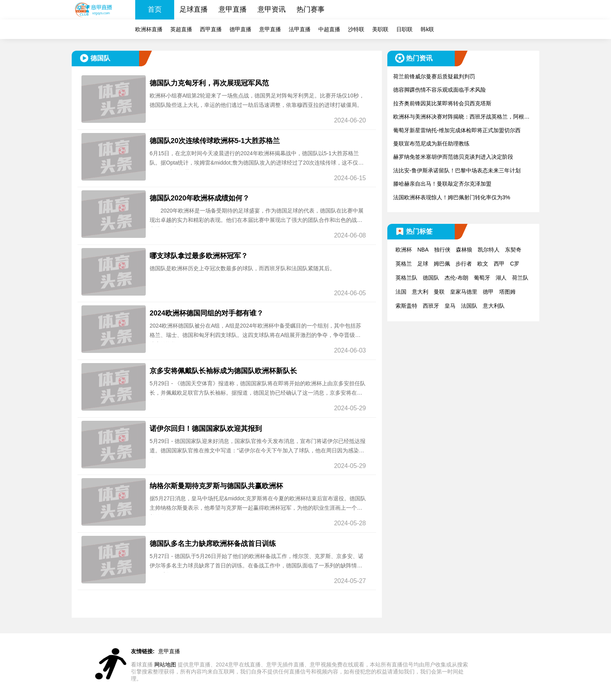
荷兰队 (520, 278)
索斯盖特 (406, 306)
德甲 (488, 292)
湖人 (501, 278)
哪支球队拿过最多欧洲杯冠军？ (199, 256)
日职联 (404, 29)
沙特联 (356, 29)
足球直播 (194, 9)
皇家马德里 (464, 292)
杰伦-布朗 (456, 278)
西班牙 (431, 306)
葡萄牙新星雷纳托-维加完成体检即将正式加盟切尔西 (457, 130)
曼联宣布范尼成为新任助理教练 (431, 144)
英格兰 (404, 264)
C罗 (515, 264)
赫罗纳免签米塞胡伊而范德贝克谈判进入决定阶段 (453, 157)
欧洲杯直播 (149, 29)
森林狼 (464, 250)
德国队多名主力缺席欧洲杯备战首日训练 (213, 544)
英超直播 (181, 29)
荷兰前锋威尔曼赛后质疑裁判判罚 (434, 76)
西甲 (499, 264)
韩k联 (427, 29)
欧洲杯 (404, 250)
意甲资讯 (272, 9)
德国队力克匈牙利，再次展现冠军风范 (209, 83)
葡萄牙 (482, 278)
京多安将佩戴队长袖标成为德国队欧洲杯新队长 (223, 371)
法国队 (469, 306)
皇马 (450, 306)
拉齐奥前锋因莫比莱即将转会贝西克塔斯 (442, 103)
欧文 (483, 264)
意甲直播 (233, 9)
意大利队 (494, 306)
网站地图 (165, 665)
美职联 (380, 29)
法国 (401, 292)
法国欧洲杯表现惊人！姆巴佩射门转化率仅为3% (452, 197)
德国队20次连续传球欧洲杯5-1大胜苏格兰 (215, 141)
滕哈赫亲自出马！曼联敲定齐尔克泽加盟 (442, 184)
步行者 (464, 264)
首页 (155, 9)
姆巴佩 (442, 264)
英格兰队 (406, 278)
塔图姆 (507, 292)
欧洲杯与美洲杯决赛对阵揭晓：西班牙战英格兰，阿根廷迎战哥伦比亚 (461, 117)
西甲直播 (211, 29)
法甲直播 (300, 29)
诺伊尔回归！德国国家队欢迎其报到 (206, 429)
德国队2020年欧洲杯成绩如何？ (200, 198)
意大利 (420, 292)
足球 (423, 264)
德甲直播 (240, 29)
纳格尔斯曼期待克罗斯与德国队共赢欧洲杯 (216, 486)
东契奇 (513, 250)
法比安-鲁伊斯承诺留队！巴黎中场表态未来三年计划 (457, 170)
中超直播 (329, 29)
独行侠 (442, 250)
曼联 (439, 292)
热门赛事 (311, 9)
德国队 (431, 278)
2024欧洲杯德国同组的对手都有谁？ (207, 313)
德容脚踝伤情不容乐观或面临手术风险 (440, 90)
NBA (423, 250)
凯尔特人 (489, 250)
